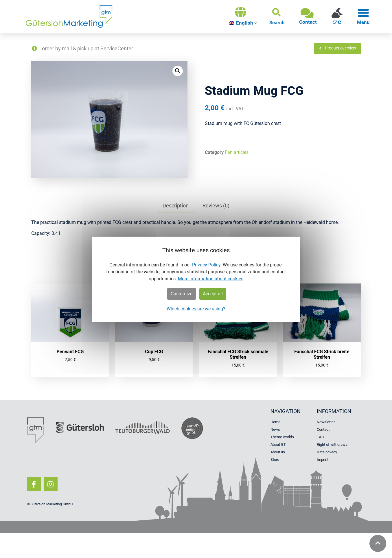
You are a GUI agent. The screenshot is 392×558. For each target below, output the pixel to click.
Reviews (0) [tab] (216, 206)
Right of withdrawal (333, 444)
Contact (323, 429)
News (275, 429)
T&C (320, 437)
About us (278, 452)
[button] (277, 16)
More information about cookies (211, 279)
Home (275, 422)
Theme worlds (282, 437)
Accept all (213, 294)
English (241, 23)
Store (275, 460)
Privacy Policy (206, 265)
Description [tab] (176, 206)
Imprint (323, 460)
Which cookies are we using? (196, 309)
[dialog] (196, 279)
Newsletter (326, 422)
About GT (278, 444)
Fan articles (237, 152)
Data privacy (327, 452)
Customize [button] (182, 294)
